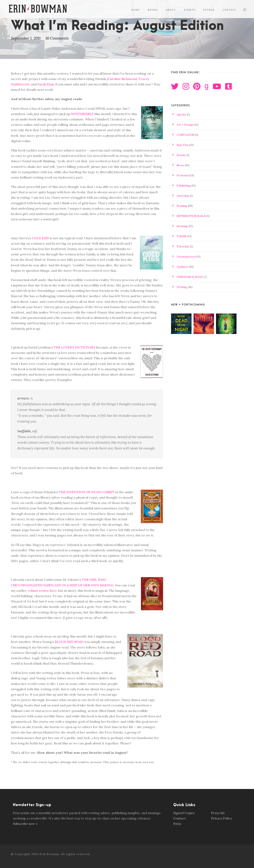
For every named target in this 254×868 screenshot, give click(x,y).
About (171, 10)
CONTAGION (185, 135)
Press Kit (218, 813)
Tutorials (183, 246)
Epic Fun (182, 145)
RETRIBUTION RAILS (191, 216)
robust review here (42, 591)
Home (136, 10)
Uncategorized (187, 257)
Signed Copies (184, 813)
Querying (183, 196)
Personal (182, 175)
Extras (209, 10)
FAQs (177, 824)
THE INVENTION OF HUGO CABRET (87, 492)
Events (190, 10)
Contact (229, 10)
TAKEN (181, 236)
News (180, 165)
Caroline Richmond (122, 79)
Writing (182, 287)
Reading (182, 206)
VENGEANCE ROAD (190, 277)
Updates (182, 267)
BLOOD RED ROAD (69, 642)
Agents (181, 114)
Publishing (184, 186)
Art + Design (185, 125)
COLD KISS (40, 238)
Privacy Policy (221, 818)
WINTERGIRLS (82, 114)
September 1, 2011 (26, 38)
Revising (182, 226)
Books (153, 10)
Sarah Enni (46, 84)
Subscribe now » (25, 824)
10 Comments (57, 38)
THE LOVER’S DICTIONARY (75, 347)
